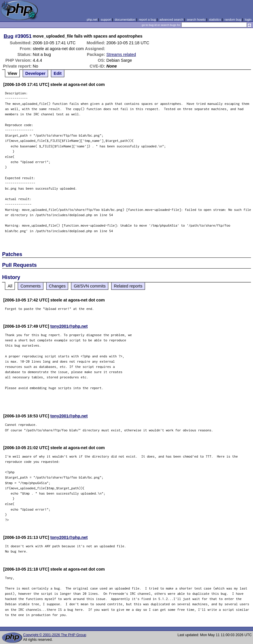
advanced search (171, 20)
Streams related (121, 54)
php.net (92, 20)
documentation (125, 20)
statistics (215, 20)
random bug (233, 20)
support (106, 20)
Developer (36, 73)
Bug (9, 36)
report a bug (147, 20)
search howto (196, 20)
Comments (31, 286)
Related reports (128, 286)
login (248, 20)
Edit (57, 73)
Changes (57, 286)
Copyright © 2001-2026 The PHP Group (55, 635)
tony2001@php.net (69, 326)
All (10, 286)
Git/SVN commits (90, 286)
